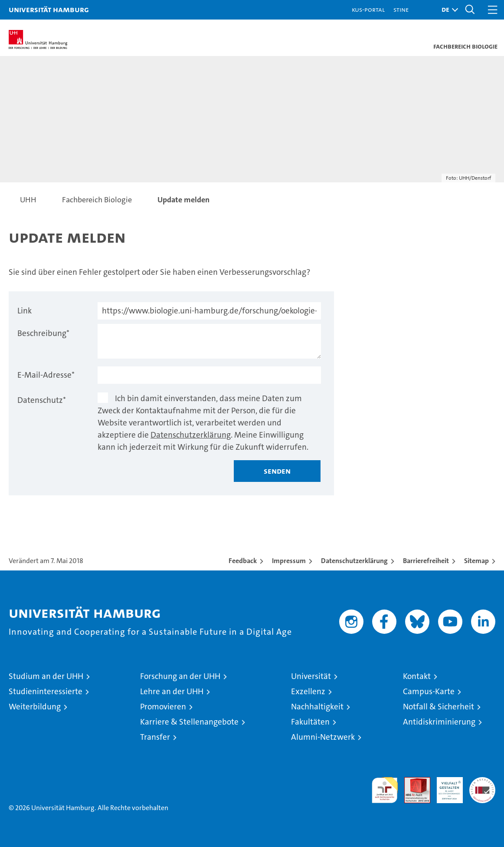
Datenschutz (42, 400)
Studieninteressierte (46, 691)
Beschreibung (43, 333)
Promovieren (163, 707)
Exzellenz (308, 691)
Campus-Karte (429, 691)
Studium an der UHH (46, 676)
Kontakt (417, 676)
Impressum (289, 561)
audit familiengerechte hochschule (385, 790)
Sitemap (476, 561)
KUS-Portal (368, 9)
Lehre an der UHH (172, 691)
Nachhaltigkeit (317, 707)
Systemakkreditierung (482, 782)
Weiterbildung (35, 707)
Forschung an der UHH (180, 676)
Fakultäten (310, 722)
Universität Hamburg (49, 9)
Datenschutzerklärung (191, 435)
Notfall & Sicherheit (439, 707)
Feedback (243, 561)
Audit (412, 782)
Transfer (155, 737)
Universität (311, 676)
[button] (448, 10)
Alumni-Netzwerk (323, 737)
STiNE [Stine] (401, 9)
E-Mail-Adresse (46, 375)
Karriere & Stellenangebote (189, 722)
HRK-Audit (445, 786)
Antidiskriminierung (439, 722)
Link (25, 311)
